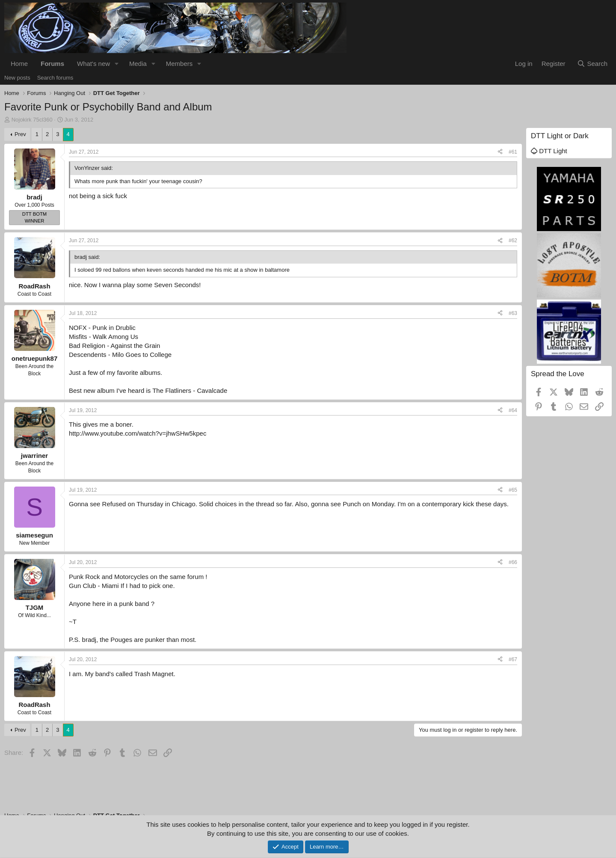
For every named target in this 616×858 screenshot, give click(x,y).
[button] (117, 64)
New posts (17, 78)
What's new (93, 64)
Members (179, 64)
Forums (52, 64)
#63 (513, 313)
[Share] (500, 152)
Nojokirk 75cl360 (32, 120)
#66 (513, 562)
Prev (20, 134)
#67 (513, 659)
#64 (513, 410)
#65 (513, 490)
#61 (513, 152)
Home (19, 64)
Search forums (55, 78)
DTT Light (549, 151)
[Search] (592, 64)
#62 (513, 240)
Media (138, 64)
